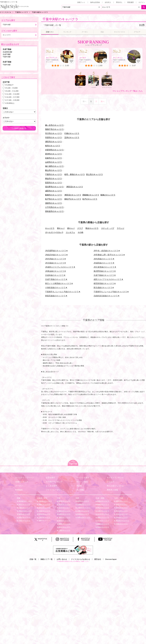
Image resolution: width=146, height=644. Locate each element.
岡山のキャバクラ (103, 508)
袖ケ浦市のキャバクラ (54, 166)
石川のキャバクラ (64, 508)
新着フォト (81, 2)
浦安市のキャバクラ (53, 142)
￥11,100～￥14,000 (12, 94)
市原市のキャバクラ (53, 137)
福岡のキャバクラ (122, 501)
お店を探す (50, 478)
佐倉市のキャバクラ (53, 158)
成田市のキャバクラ (53, 191)
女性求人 (108, 2)
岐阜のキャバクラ (64, 521)
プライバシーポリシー (55, 490)
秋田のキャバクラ (44, 514)
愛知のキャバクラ (64, 527)
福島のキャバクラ (44, 521)
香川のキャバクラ (103, 521)
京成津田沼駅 (7, 52)
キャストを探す (83, 478)
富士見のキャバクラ (95, 174)
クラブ (80, 228)
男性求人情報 (112, 490)
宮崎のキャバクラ (122, 517)
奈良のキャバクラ (83, 514)
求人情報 (80, 490)
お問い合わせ (62, 559)
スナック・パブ (108, 228)
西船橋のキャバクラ (91, 195)
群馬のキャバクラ (24, 517)
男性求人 (119, 2)
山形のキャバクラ (44, 517)
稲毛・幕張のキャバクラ (75, 174)
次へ (103, 101)
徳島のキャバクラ (103, 517)
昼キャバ (71, 228)
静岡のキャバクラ (64, 524)
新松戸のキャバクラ (73, 199)
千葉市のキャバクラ (53, 174)
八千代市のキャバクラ (54, 207)
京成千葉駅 (7, 54)
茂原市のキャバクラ (53, 203)
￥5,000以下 (9, 85)
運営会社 (98, 559)
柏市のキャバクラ (53, 146)
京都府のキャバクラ (84, 504)
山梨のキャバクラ (64, 514)
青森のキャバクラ (44, 504)
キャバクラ (50, 228)
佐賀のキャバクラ (122, 504)
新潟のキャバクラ (64, 501)
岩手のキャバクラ (44, 508)
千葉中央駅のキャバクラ (60, 19)
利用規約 (19, 490)
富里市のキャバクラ (53, 183)
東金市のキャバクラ (53, 178)
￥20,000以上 (10, 103)
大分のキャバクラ (122, 514)
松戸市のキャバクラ (53, 199)
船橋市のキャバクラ (53, 195)
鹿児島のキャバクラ (122, 521)
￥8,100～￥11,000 (12, 91)
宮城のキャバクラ (44, 511)
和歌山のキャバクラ (84, 517)
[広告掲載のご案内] (73, 550)
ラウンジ (121, 228)
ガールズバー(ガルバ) (54, 232)
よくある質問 (51, 486)
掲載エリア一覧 (47, 559)
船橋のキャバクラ (108, 195)
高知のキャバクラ (103, 527)
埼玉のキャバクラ (24, 504)
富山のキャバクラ (64, 504)
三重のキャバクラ (64, 530)
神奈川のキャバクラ (25, 511)
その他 (80, 232)
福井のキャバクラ (64, 511)
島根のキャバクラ (103, 504)
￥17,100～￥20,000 (12, 100)
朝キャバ (61, 228)
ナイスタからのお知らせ (81, 559)
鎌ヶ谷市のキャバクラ (54, 125)
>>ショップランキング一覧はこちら (128, 91)
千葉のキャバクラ (24, 508)
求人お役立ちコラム (115, 486)
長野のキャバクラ (64, 517)
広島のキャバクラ (103, 511)
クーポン (19, 486)
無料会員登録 (95, 2)
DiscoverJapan (111, 559)
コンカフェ (70, 232)
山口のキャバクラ (103, 514)
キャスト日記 (82, 482)
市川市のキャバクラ (53, 133)
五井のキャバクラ (72, 137)
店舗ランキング (22, 482)
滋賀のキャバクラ (83, 501)
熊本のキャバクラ (122, 511)
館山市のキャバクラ (53, 170)
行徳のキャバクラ (72, 133)
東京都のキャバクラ (25, 501)
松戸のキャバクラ (90, 199)
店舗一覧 (33, 559)
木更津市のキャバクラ (54, 150)
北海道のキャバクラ (45, 501)
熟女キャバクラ (92, 228)
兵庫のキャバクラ (83, 511)
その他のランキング (54, 482)
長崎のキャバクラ (122, 508)
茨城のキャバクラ (24, 521)
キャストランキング (115, 478)
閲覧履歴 (130, 2)
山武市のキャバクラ (53, 162)
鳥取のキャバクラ (103, 501)
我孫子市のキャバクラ (54, 129)
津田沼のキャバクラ (75, 187)
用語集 (79, 486)
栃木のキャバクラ (24, 514)
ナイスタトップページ (25, 478)
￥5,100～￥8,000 (11, 88)
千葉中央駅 (7, 57)
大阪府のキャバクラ (84, 508)
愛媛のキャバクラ (103, 524)
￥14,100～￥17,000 (12, 97)
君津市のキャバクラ (53, 154)
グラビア (111, 482)
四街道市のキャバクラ (54, 211)
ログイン (142, 2)
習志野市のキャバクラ (54, 187)
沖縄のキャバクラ (122, 524)
